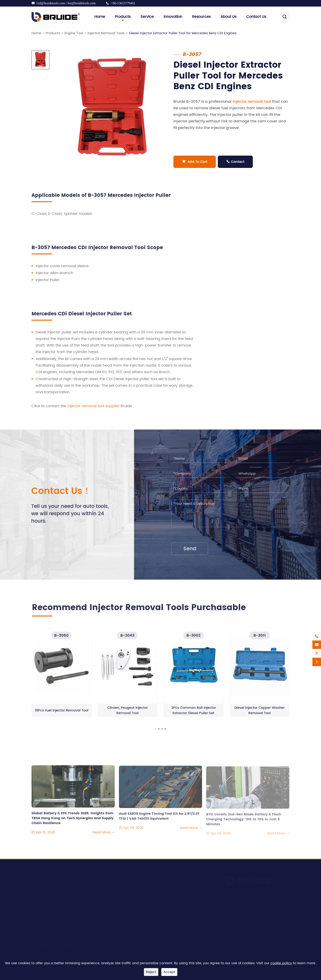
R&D (115, 897)
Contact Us (256, 17)
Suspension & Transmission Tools (58, 905)
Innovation (173, 17)
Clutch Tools (42, 913)
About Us (228, 17)
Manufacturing (124, 905)
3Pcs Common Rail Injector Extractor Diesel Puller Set (194, 714)
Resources (201, 17)
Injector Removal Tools (106, 33)
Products (123, 17)
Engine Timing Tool (47, 897)
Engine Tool (74, 33)
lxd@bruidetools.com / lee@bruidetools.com (66, 3)
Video (168, 913)
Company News (176, 890)
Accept (169, 972)
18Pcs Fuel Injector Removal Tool (62, 714)
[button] (156, 732)
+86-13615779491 (123, 3)
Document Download (181, 905)
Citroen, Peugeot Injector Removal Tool (128, 714)
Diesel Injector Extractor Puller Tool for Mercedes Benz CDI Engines (183, 33)
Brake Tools (41, 929)
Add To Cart (195, 162)
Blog (167, 897)
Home (100, 17)
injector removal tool (252, 102)
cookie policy (281, 963)
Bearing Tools (43, 921)
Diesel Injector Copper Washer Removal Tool (259, 714)
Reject (151, 972)
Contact (236, 162)
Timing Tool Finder (52, 944)
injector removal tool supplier (93, 410)
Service (147, 17)
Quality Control (124, 913)
